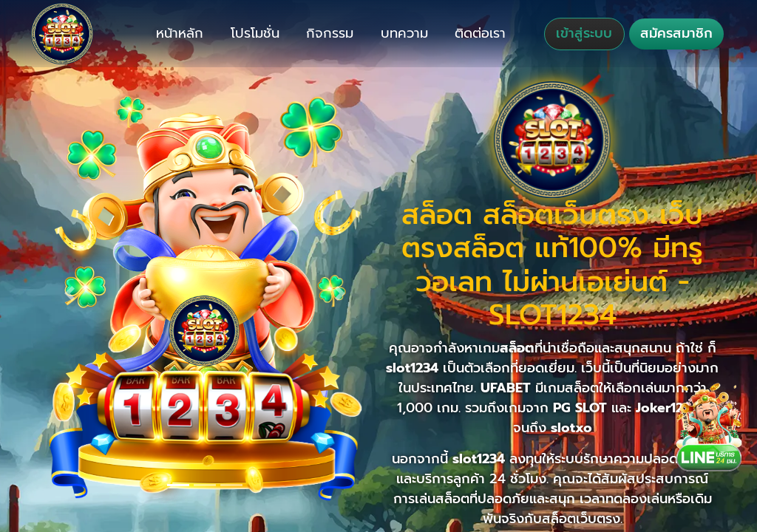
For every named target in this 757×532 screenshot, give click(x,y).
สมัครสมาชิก (676, 33)
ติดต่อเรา (480, 33)
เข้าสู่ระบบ (584, 33)
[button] (70, 293)
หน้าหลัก (180, 33)
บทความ (404, 33)
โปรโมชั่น (255, 33)
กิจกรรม (330, 33)
